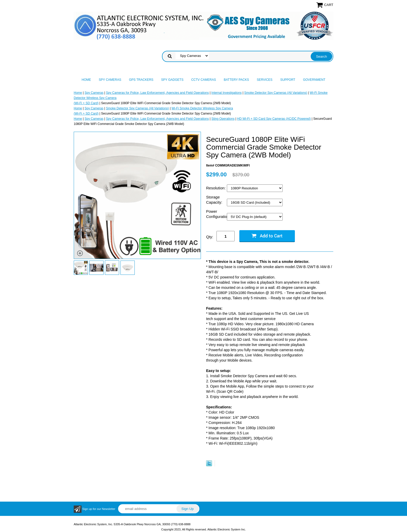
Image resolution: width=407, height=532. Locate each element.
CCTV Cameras (204, 80)
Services (264, 80)
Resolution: (216, 188)
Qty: (210, 237)
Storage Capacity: (215, 200)
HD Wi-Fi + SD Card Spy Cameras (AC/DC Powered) (274, 119)
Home (86, 80)
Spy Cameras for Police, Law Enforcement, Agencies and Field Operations (157, 93)
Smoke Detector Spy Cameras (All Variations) (276, 93)
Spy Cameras (110, 80)
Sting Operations (223, 119)
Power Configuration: (216, 214)
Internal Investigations (226, 93)
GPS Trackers (141, 80)
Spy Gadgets (172, 80)
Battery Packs (236, 80)
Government (314, 80)
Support (288, 80)
